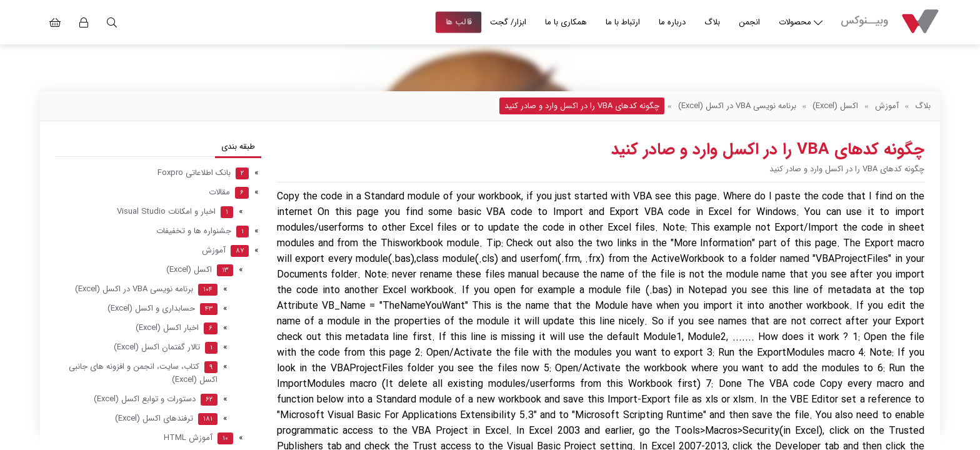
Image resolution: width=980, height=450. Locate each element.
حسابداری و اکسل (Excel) (162, 308)
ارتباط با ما (623, 22)
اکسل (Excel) (835, 106)
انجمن (749, 22)
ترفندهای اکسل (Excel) (166, 418)
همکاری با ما (566, 22)
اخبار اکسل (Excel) (177, 328)
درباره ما (672, 22)
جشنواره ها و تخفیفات (202, 231)
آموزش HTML (198, 438)
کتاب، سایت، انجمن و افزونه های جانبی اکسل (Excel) (143, 373)
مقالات (229, 192)
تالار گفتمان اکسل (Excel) (166, 347)
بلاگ (712, 22)
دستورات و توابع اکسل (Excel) (156, 399)
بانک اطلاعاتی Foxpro (203, 173)
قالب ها (458, 22)
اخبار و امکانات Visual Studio (175, 212)
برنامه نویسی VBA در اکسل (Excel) (737, 106)
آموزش (887, 106)
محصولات (801, 22)
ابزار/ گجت (508, 22)
